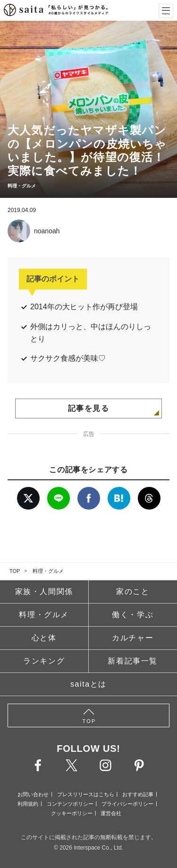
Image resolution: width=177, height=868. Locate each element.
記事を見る (89, 408)
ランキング (44, 661)
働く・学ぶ (133, 615)
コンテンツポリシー (70, 804)
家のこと (133, 591)
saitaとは (88, 684)
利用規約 (28, 804)
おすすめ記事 (138, 794)
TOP (15, 571)
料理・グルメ (48, 571)
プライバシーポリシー (127, 804)
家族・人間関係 (44, 591)
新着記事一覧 (133, 661)
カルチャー (133, 638)
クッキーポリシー (72, 813)
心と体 (44, 638)
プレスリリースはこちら (86, 794)
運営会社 (111, 813)
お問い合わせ (33, 794)
